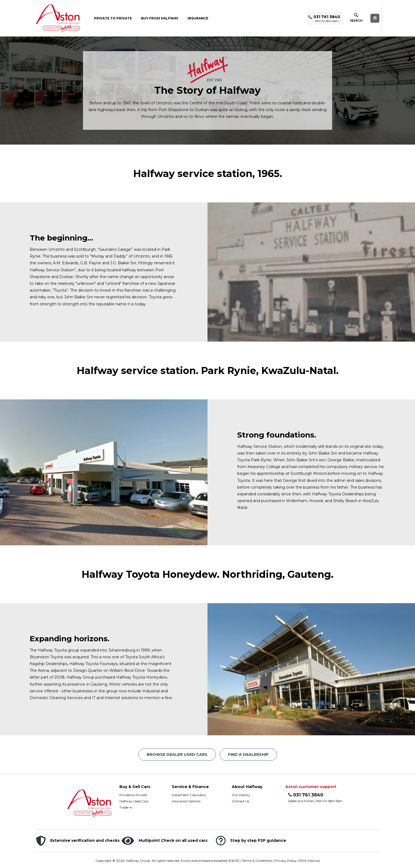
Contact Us (240, 801)
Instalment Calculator (189, 795)
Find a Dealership (248, 755)
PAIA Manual (309, 861)
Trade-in (126, 807)
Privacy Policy (286, 861)
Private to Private (113, 18)
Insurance (198, 18)
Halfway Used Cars (134, 801)
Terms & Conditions (257, 861)
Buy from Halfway (160, 18)
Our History (241, 795)
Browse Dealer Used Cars (177, 755)
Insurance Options (186, 801)
